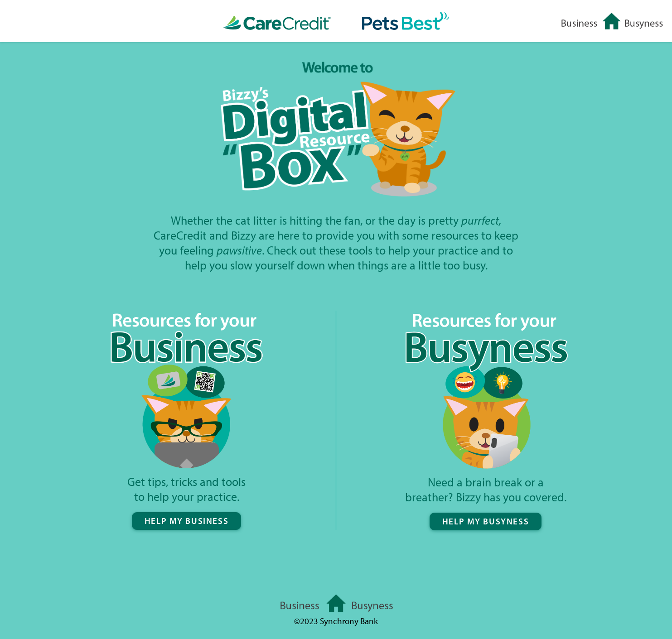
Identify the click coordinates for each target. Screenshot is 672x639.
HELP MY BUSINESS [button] (186, 521)
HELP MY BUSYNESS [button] (486, 521)
